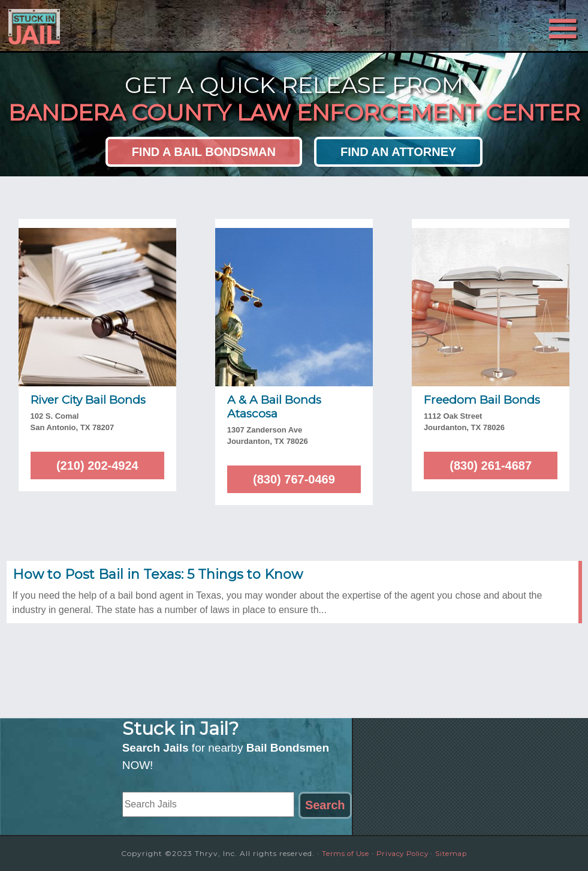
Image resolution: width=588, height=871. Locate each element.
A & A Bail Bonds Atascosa (274, 407)
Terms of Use (342, 853)
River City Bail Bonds (88, 400)
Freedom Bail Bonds (482, 400)
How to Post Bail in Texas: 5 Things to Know (158, 574)
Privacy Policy (403, 853)
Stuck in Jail (114, 26)
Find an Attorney (398, 152)
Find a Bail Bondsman (204, 152)
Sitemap (456, 853)
